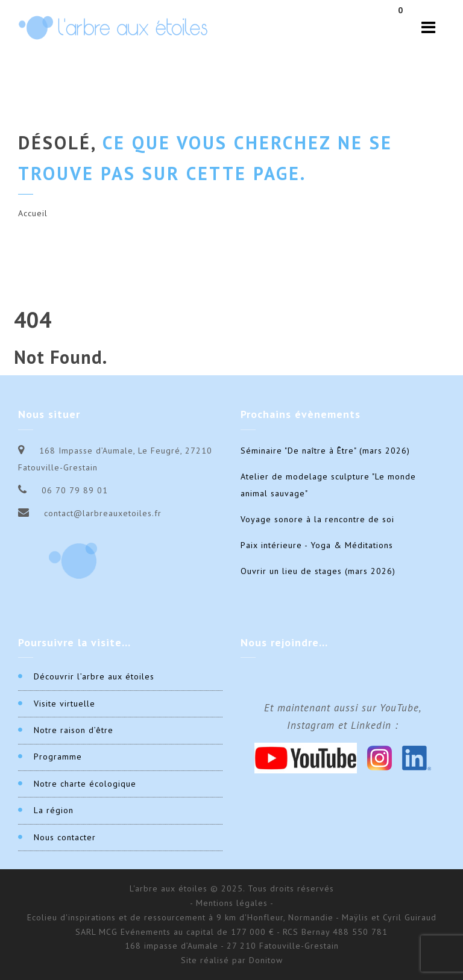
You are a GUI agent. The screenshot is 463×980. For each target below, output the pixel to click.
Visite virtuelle (65, 704)
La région (54, 810)
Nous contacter (65, 837)
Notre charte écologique (85, 784)
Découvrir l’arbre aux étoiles (94, 676)
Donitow (266, 960)
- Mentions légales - (232, 903)
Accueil (33, 213)
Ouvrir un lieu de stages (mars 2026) (318, 571)
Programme (58, 757)
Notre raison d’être (74, 730)
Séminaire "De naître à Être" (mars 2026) (325, 451)
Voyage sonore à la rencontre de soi (317, 519)
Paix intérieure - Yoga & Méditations (317, 545)
